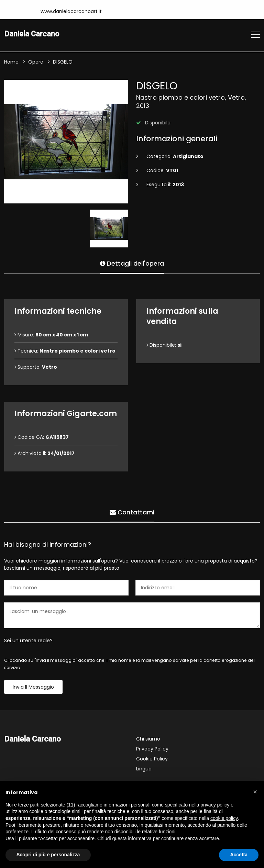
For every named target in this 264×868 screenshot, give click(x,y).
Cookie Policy (152, 759)
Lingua (144, 769)
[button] (255, 792)
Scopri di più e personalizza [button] (48, 855)
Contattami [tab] (132, 511)
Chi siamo (148, 739)
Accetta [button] (239, 855)
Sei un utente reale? (28, 641)
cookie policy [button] (224, 818)
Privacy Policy (152, 749)
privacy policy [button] (215, 805)
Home (11, 62)
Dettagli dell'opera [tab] (132, 262)
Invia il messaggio (33, 687)
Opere (36, 62)
